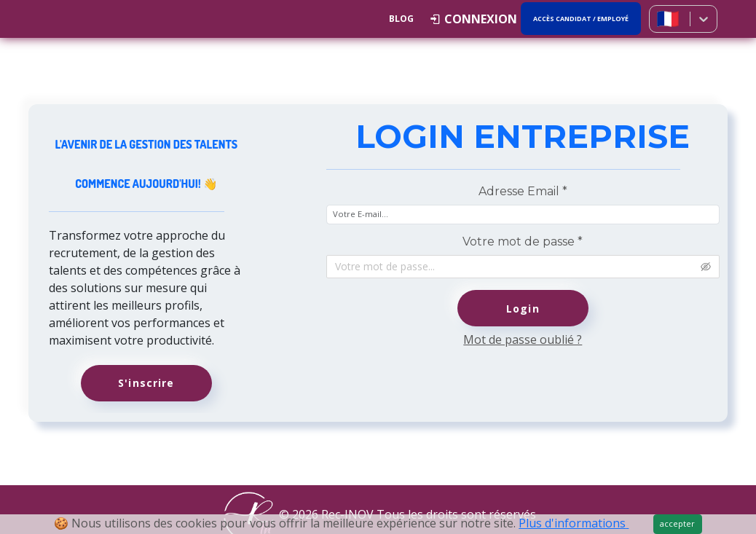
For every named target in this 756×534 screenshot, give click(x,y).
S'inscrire (146, 383)
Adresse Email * (523, 191)
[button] (473, 19)
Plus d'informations (574, 523)
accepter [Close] (677, 523)
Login (523, 309)
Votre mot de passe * (523, 242)
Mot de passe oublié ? (523, 339)
